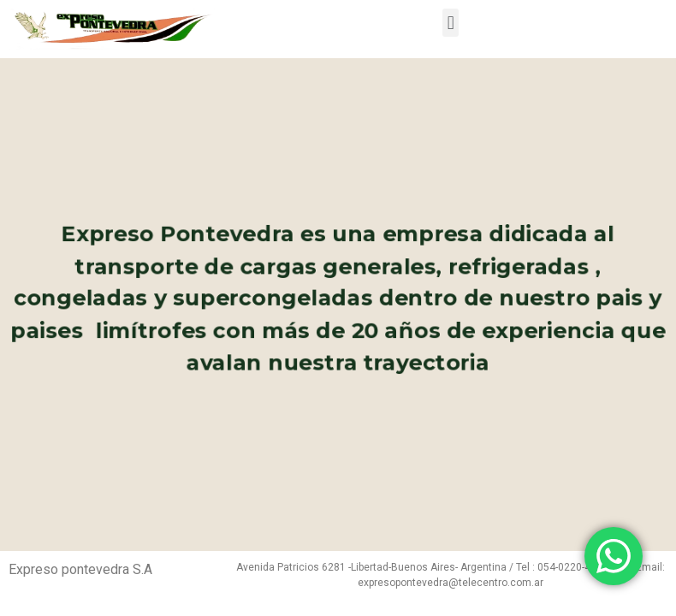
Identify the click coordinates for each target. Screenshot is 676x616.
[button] (451, 23)
